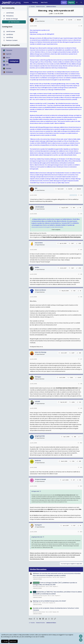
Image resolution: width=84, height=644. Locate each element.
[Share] (79, 26)
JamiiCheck (8, 13)
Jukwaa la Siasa (37, 579)
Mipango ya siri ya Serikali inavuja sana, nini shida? (49, 601)
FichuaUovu (8, 16)
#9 (81, 408)
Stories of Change (10, 19)
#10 (81, 443)
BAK (52, 14)
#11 (81, 467)
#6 (81, 297)
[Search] (81, 2)
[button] (77, 2)
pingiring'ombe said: (37, 537)
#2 (81, 195)
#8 (81, 384)
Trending (35, 2)
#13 (81, 532)
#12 (81, 486)
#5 (81, 274)
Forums (26, 2)
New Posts (44, 2)
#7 (81, 359)
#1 (81, 26)
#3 (81, 214)
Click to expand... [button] (56, 230)
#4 (81, 250)
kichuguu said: (35, 491)
